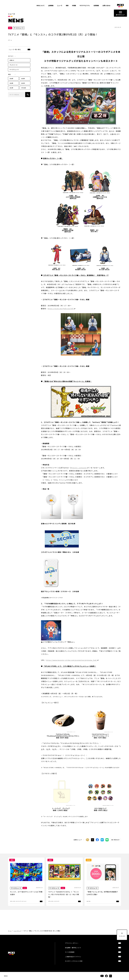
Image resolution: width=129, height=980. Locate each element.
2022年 (11, 88)
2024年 (11, 83)
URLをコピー (117, 840)
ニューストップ (17, 931)
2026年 (11, 78)
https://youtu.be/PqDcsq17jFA (61, 309)
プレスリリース (14, 65)
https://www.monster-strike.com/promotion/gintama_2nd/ (72, 660)
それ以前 (23, 88)
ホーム (10, 931)
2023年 (23, 83)
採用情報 (96, 6)
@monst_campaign (79, 468)
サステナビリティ (85, 6)
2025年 (23, 78)
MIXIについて (41, 6)
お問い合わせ (106, 6)
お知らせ (12, 60)
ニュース (60, 6)
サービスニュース (14, 70)
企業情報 (51, 6)
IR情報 (74, 6)
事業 (67, 6)
